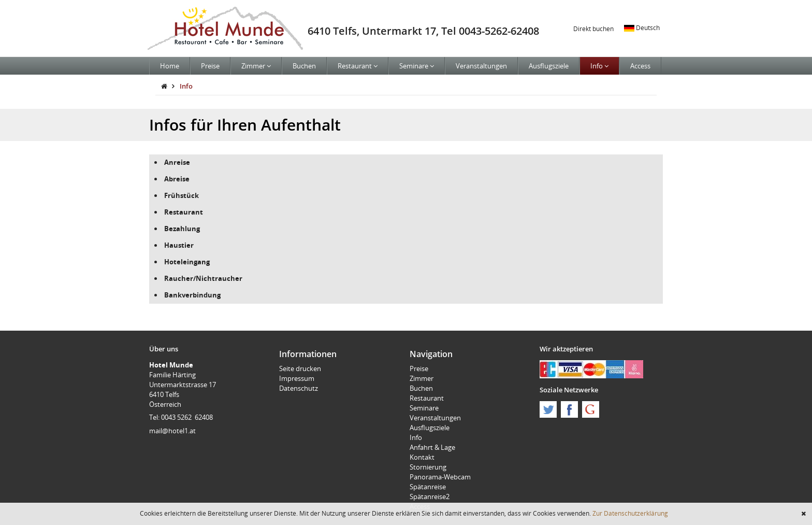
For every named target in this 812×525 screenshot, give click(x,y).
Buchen (304, 66)
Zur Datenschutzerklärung (630, 513)
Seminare (417, 66)
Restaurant (358, 66)
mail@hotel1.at (172, 431)
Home (170, 66)
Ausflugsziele (549, 66)
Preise (210, 66)
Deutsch (642, 27)
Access (640, 66)
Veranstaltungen (481, 66)
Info (599, 66)
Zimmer (256, 66)
